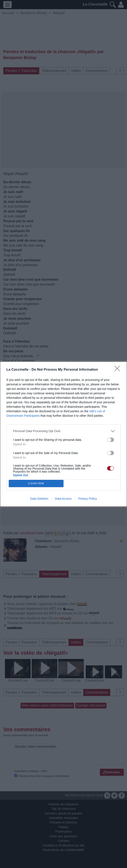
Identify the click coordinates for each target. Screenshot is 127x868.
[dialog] (63, 434)
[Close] (119, 370)
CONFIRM (36, 483)
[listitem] (63, 431)
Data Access (63, 499)
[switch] (111, 440)
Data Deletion (39, 499)
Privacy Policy (88, 499)
